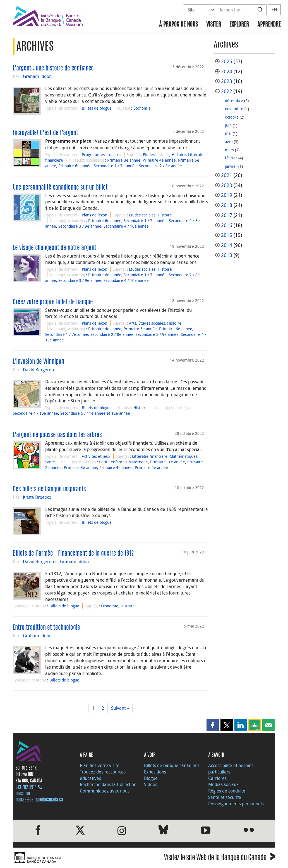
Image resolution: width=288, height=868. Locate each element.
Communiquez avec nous (105, 791)
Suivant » (120, 708)
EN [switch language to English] (274, 10)
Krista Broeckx (37, 497)
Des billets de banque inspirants (49, 489)
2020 (227, 185)
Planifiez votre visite (100, 765)
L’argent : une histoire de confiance (53, 69)
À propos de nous (178, 25)
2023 (227, 81)
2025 (227, 61)
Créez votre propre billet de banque (53, 302)
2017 (227, 215)
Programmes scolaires (101, 155)
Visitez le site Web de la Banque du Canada (219, 858)
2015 (227, 235)
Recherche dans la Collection (108, 784)
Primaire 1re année (168, 462)
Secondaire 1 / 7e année (115, 166)
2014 (227, 245)
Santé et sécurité (225, 797)
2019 (227, 195)
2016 (227, 225)
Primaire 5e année (140, 329)
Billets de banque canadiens (172, 765)
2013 (227, 255)
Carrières (217, 778)
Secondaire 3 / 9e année (80, 226)
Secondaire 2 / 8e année (160, 166)
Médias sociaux (223, 784)
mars (229, 150)
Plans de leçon (94, 215)
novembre (234, 109)
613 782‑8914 (26, 787)
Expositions (155, 772)
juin (228, 125)
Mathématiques (183, 456)
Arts (133, 323)
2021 (227, 175)
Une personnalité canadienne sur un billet (60, 188)
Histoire (179, 155)
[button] (213, 725)
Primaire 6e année (75, 166)
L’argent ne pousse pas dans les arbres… (60, 435)
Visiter (214, 25)
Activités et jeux (96, 456)
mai (228, 133)
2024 (227, 71)
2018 (227, 205)
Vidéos (151, 784)
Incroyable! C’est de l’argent (45, 133)
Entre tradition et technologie (46, 628)
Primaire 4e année (159, 160)
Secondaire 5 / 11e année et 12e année (95, 413)
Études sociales (156, 155)
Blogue (151, 778)
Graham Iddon (37, 76)
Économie (142, 108)
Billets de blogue (97, 108)
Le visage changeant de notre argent (55, 248)
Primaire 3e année (124, 160)
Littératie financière (150, 456)
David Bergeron (38, 370)
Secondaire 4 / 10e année (126, 226)
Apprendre (269, 25)
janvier (231, 166)
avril (229, 142)
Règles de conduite (227, 791)
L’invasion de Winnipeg (39, 362)
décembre (234, 101)
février (231, 158)
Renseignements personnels (236, 804)
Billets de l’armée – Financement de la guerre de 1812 (73, 554)
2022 (227, 91)
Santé (50, 462)
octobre (232, 117)
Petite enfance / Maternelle (123, 462)
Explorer (239, 25)
